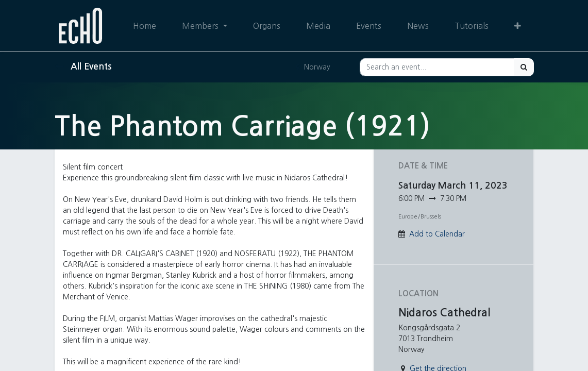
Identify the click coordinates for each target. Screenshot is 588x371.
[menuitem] (145, 26)
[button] (518, 26)
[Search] (524, 67)
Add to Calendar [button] (437, 234)
